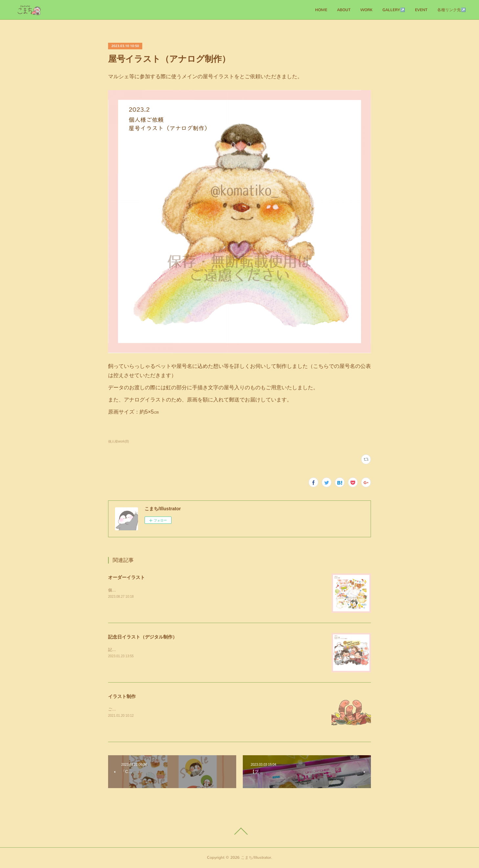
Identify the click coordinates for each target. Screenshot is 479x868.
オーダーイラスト (126, 577)
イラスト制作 (122, 696)
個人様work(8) (118, 441)
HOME (321, 10)
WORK (366, 10)
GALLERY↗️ (394, 10)
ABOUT (344, 10)
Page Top (240, 831)
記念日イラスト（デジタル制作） (143, 637)
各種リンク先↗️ (452, 10)
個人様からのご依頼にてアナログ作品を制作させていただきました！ (169, 590)
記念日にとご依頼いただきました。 (140, 650)
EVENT (421, 10)
